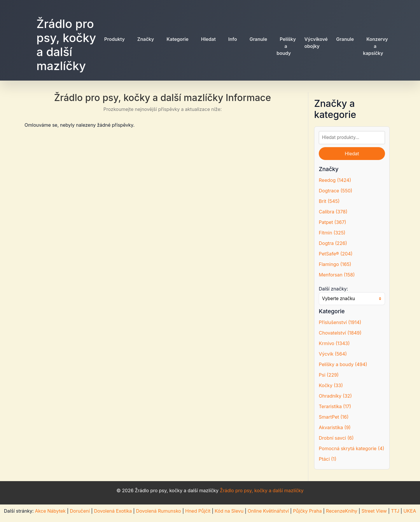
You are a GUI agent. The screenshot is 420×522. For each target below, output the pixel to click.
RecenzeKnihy (342, 511)
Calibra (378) (333, 212)
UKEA (410, 511)
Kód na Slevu (229, 511)
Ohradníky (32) (335, 396)
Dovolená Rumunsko (158, 511)
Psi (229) (329, 375)
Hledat (208, 39)
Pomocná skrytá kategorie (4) (351, 448)
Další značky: (333, 289)
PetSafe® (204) (336, 254)
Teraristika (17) (335, 406)
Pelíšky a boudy (286, 46)
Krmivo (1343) (334, 343)
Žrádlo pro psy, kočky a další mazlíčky (66, 45)
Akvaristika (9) (335, 427)
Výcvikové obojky (316, 43)
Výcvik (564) (333, 354)
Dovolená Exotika (113, 511)
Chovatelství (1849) (340, 333)
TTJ (395, 511)
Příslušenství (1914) (340, 322)
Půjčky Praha (308, 511)
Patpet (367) (332, 222)
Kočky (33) (331, 385)
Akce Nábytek (50, 511)
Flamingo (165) (335, 264)
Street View (374, 511)
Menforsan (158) (337, 275)
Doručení (80, 511)
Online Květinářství (268, 511)
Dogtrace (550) (336, 191)
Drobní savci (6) (336, 438)
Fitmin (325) (332, 233)
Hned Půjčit (198, 511)
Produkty (114, 39)
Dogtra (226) (333, 243)
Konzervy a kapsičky (376, 46)
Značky (146, 39)
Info (233, 39)
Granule (258, 39)
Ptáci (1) (328, 459)
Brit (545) (329, 201)
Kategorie (177, 39)
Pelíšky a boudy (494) (343, 364)
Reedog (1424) (335, 180)
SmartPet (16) (334, 417)
